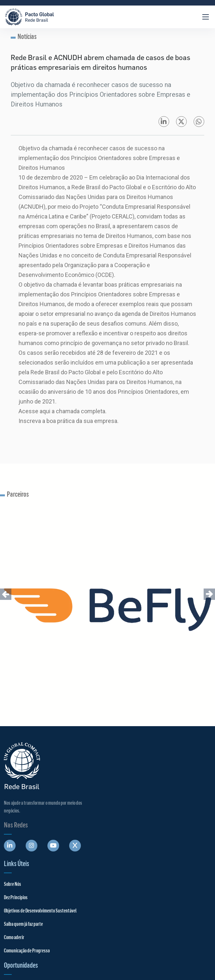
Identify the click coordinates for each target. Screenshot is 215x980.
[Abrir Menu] (206, 17)
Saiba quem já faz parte (23, 924)
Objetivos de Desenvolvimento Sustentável (40, 910)
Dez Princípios (16, 897)
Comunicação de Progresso (27, 950)
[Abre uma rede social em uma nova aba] (10, 846)
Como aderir (14, 937)
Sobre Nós (13, 884)
